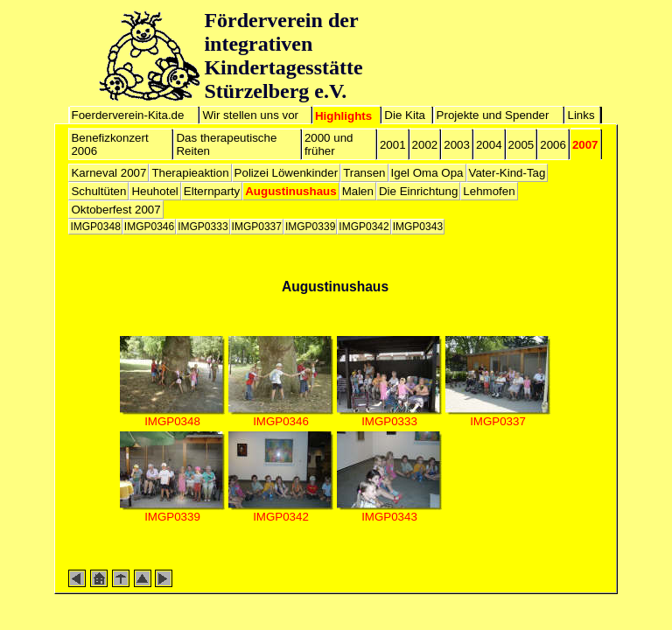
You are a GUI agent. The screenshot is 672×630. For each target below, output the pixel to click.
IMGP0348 (95, 227)
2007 (585, 145)
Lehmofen (489, 191)
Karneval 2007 (108, 173)
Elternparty (212, 191)
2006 (553, 145)
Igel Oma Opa (427, 173)
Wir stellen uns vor (250, 115)
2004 (489, 145)
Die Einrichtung (418, 191)
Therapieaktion (190, 173)
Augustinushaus (290, 191)
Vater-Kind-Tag (507, 173)
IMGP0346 (149, 227)
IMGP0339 (310, 227)
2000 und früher (329, 144)
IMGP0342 (364, 227)
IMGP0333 (203, 227)
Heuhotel (154, 191)
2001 (393, 145)
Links (581, 115)
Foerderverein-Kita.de (128, 115)
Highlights (343, 116)
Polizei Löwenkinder (287, 173)
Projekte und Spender (493, 115)
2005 (521, 145)
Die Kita (405, 115)
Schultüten (98, 191)
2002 (425, 145)
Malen (358, 191)
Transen (364, 173)
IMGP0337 (257, 227)
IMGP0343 (418, 227)
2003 (457, 145)
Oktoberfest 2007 (115, 210)
